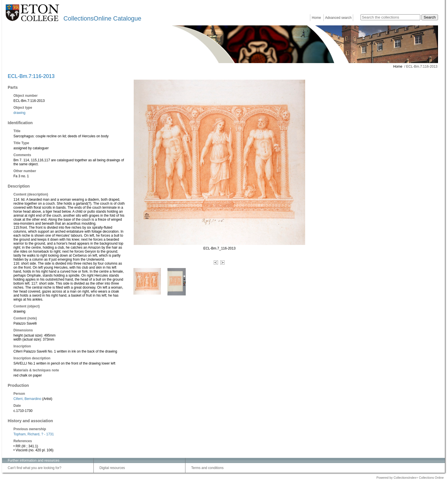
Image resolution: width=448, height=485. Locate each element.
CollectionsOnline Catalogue (102, 18)
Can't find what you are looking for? (35, 468)
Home (316, 18)
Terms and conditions (207, 468)
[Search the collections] (390, 17)
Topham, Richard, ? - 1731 (34, 434)
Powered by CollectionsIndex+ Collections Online (410, 478)
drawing (19, 113)
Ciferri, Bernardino (27, 399)
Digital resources (112, 468)
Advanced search (338, 18)
